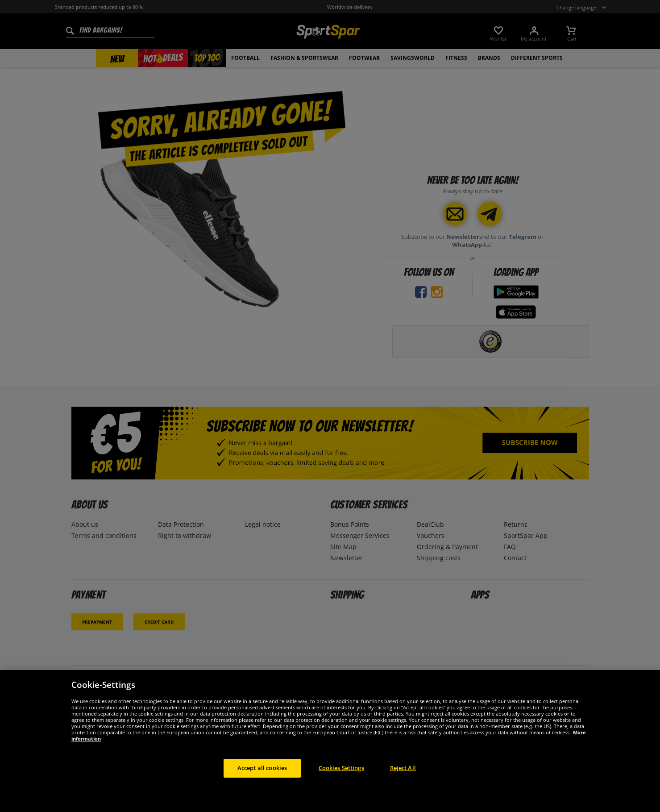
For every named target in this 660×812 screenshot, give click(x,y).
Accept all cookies (262, 778)
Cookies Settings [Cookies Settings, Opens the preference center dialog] (341, 778)
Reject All (403, 778)
